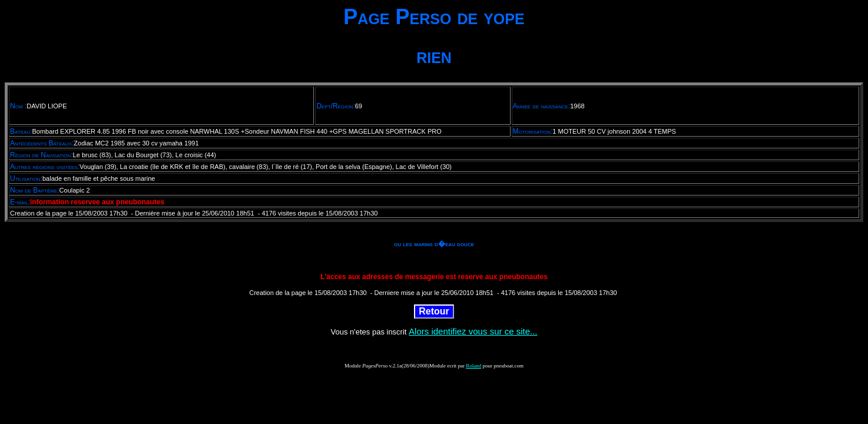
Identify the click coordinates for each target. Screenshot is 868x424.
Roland (473, 366)
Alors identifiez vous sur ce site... (473, 331)
